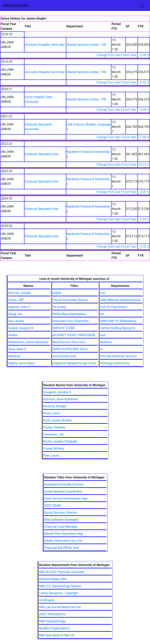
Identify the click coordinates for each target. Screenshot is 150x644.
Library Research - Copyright (58, 593)
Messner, (14, 356)
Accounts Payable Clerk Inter (45, 45)
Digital (57, 293)
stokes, (13, 335)
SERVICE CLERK (64, 328)
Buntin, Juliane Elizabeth (60, 441)
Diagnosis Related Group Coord (74, 363)
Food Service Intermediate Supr (66, 498)
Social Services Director (61, 513)
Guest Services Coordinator (63, 491)
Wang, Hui (15, 314)
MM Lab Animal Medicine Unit (60, 607)
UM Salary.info (16, 5)
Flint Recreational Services (118, 356)
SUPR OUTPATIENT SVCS (70, 349)
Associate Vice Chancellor (71, 321)
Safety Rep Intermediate (69, 314)
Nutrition (106, 342)
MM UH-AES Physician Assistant (62, 572)
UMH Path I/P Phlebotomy (118, 321)
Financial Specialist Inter (42, 154)
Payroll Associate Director (70, 300)
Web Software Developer (61, 520)
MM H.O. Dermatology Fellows (60, 586)
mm (103, 293)
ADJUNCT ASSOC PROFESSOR (74, 335)
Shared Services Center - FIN (86, 45)
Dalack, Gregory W (21, 328)
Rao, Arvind (16, 321)
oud (103, 335)
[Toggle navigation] (141, 5)
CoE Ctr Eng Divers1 (114, 307)
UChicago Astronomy (115, 363)
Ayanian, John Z (19, 307)
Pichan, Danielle (54, 427)
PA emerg (59, 307)
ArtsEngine (47, 600)
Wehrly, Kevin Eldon (22, 363)
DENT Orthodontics (52, 614)
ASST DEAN (53, 506)
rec (102, 314)
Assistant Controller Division (64, 484)
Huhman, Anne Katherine (61, 399)
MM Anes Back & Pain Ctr (57, 635)
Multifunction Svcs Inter (69, 342)
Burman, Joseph (19, 293)
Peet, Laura (51, 455)
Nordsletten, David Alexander (28, 342)
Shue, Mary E (17, 349)
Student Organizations (54, 628)
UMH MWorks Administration (120, 300)
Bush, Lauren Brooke (58, 420)
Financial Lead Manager (61, 527)
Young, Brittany (54, 448)
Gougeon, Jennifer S (57, 392)
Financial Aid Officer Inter (62, 548)
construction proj (64, 356)
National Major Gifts (53, 579)
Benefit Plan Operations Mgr (64, 534)
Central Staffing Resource (118, 328)
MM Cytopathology (52, 621)
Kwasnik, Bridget (55, 406)
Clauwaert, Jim (54, 434)
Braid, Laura (52, 413)
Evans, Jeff (16, 300)
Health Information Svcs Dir (63, 541)
